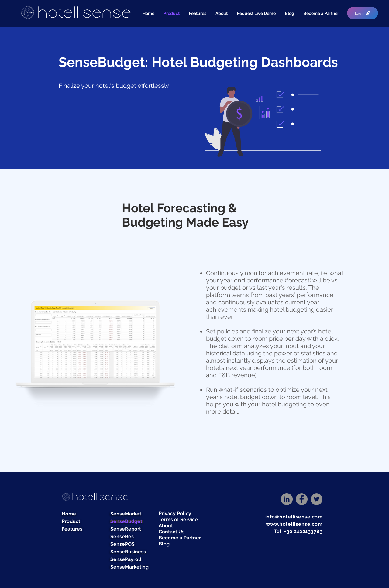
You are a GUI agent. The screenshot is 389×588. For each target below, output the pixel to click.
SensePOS (122, 544)
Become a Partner (180, 538)
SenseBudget (126, 521)
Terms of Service (178, 520)
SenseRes (122, 537)
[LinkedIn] (287, 499)
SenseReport (126, 529)
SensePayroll (126, 559)
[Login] (363, 13)
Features (72, 529)
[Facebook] (302, 499)
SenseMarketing (129, 567)
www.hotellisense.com (294, 524)
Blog (164, 544)
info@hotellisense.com (294, 517)
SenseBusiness (128, 552)
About (166, 526)
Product (71, 521)
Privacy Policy (175, 513)
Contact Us (172, 532)
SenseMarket (126, 514)
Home (69, 514)
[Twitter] (317, 499)
